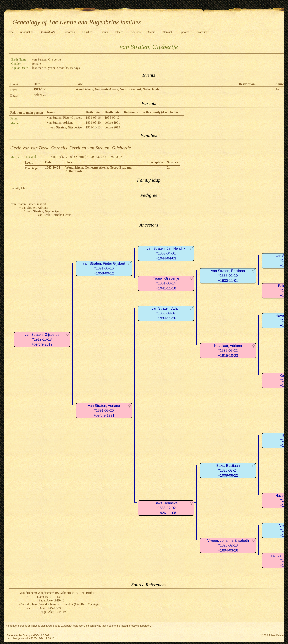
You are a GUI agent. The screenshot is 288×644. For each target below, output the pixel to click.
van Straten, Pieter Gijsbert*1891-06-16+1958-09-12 (104, 268)
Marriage (31, 168)
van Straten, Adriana (60, 123)
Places (119, 32)
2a (168, 167)
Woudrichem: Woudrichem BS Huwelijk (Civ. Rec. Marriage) (61, 604)
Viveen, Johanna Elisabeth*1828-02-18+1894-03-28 (228, 545)
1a (277, 89)
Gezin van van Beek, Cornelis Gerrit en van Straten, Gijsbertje (70, 148)
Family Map (19, 188)
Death (14, 96)
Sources (136, 32)
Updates (184, 32)
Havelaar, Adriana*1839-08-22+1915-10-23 (228, 351)
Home (10, 32)
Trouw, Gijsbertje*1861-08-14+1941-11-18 (166, 283)
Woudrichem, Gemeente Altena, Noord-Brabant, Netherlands (117, 89)
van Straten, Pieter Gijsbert (64, 118)
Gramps (27, 635)
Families (87, 32)
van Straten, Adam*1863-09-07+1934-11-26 (166, 313)
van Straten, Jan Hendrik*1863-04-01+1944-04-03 (166, 253)
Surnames (69, 32)
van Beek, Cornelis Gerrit (67, 157)
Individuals (48, 32)
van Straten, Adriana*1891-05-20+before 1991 (104, 411)
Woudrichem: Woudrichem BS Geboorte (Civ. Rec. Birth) (57, 593)
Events (104, 32)
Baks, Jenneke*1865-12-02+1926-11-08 (166, 508)
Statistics (202, 32)
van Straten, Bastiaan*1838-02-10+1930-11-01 (228, 276)
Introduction (27, 32)
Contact (167, 32)
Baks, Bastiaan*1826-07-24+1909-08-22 (228, 471)
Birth (14, 90)
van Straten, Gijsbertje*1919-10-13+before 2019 (42, 339)
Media (152, 32)
